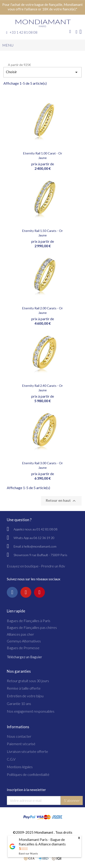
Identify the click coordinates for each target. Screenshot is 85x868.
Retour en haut (61, 501)
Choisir (42, 72)
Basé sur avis (28, 853)
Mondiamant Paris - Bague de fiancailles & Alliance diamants (42, 842)
